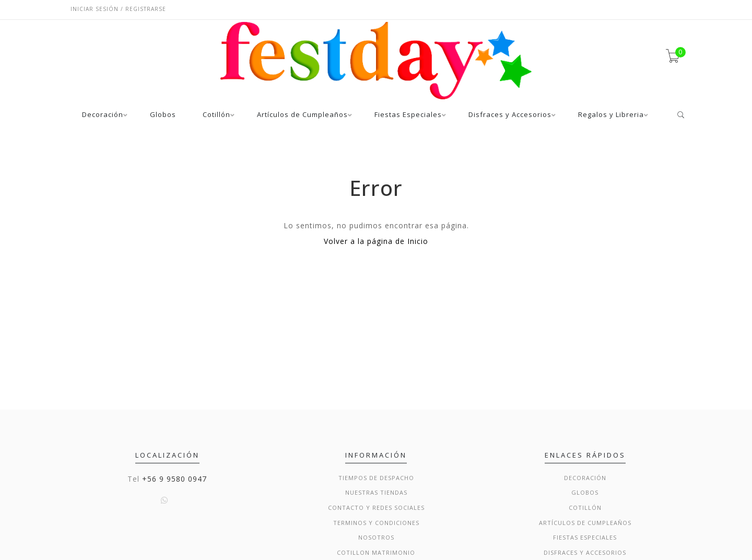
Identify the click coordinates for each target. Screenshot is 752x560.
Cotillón (216, 115)
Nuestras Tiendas (376, 492)
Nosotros (376, 537)
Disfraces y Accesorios (510, 115)
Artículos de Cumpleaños (302, 115)
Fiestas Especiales (408, 115)
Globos (163, 115)
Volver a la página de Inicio (376, 241)
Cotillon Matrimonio (376, 552)
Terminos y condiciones (376, 523)
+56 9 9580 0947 (174, 479)
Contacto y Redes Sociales (376, 507)
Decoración (103, 115)
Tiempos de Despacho (376, 478)
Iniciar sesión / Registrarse (118, 9)
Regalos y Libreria (611, 115)
